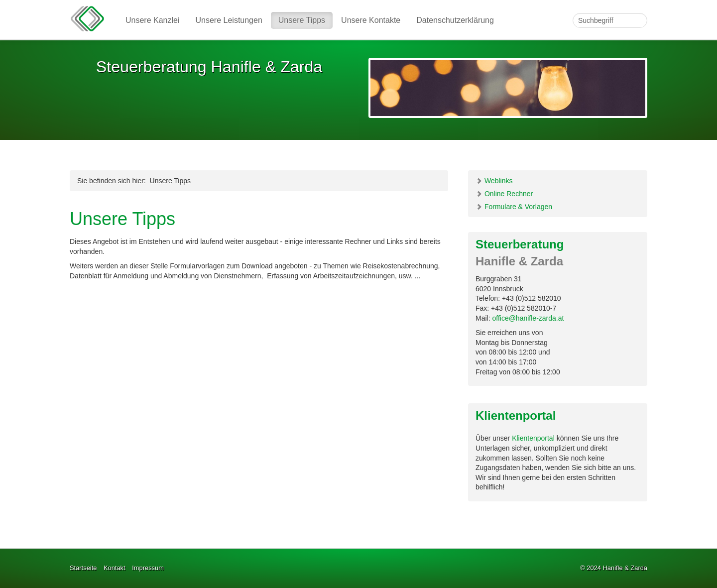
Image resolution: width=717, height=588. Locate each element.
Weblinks (494, 181)
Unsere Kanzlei (153, 20)
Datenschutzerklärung (455, 20)
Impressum (148, 568)
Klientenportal (533, 438)
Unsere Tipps (302, 20)
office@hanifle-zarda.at (528, 318)
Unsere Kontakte (371, 20)
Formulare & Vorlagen (514, 207)
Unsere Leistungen (229, 20)
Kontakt (115, 568)
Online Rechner (504, 194)
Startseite (83, 568)
